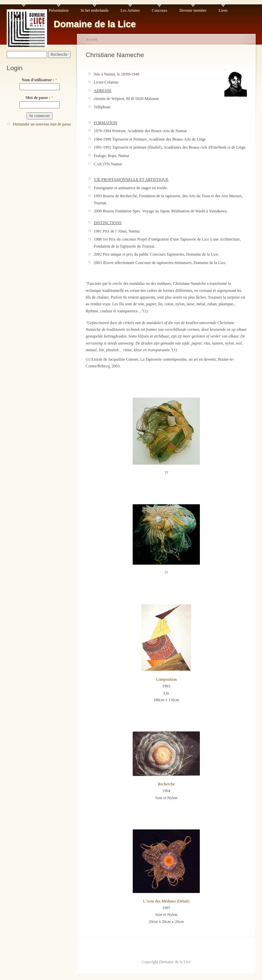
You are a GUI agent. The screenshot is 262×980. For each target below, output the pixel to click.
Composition (166, 679)
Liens (223, 10)
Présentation (59, 10)
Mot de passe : (39, 98)
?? (166, 473)
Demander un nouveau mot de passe (42, 124)
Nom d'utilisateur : (39, 80)
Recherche (166, 784)
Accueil (91, 39)
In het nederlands (95, 10)
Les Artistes (130, 10)
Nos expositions (24, 10)
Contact (17, 20)
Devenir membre (193, 10)
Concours (160, 10)
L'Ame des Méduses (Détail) (166, 901)
